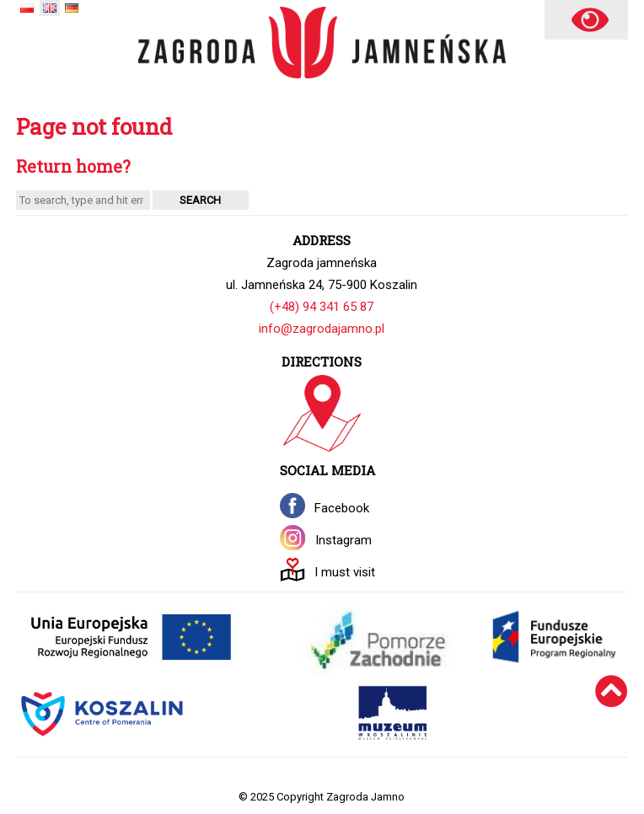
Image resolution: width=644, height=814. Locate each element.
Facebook (342, 508)
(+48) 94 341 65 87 (322, 307)
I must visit (345, 572)
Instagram (343, 540)
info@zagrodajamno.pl (322, 329)
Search (200, 200)
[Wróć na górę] (612, 713)
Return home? (73, 166)
